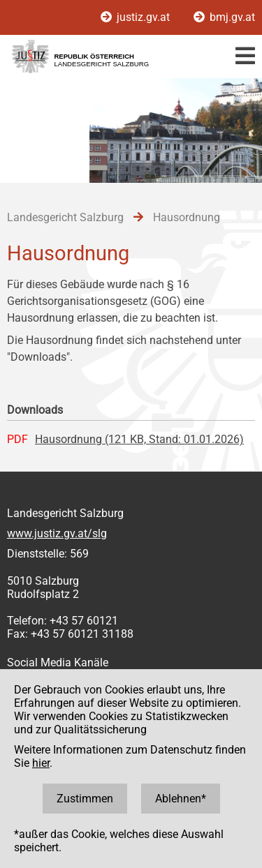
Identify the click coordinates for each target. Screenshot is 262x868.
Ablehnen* (181, 799)
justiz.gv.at (137, 17)
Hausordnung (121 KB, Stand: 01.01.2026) (139, 439)
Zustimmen (85, 799)
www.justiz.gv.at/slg (57, 533)
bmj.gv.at (224, 17)
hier (41, 763)
